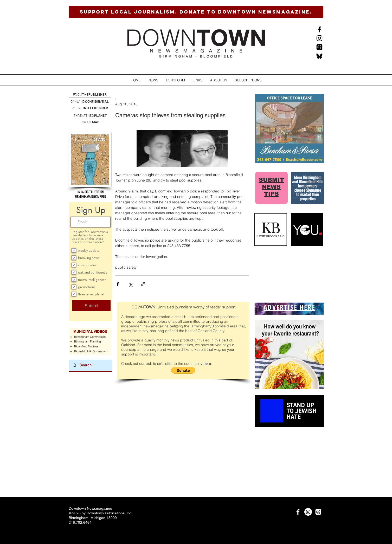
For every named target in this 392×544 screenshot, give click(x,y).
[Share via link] (143, 284)
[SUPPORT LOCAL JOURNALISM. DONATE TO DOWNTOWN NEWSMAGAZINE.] (196, 12)
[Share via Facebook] (118, 284)
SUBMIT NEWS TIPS (271, 187)
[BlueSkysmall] (319, 56)
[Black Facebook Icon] (319, 29)
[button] (153, 80)
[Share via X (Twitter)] (130, 284)
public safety (126, 267)
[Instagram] (319, 38)
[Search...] (91, 365)
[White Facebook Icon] (298, 512)
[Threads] (319, 47)
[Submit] (91, 306)
